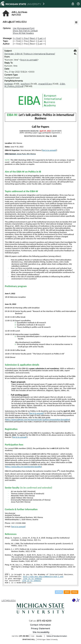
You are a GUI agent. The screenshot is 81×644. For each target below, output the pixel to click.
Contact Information (40, 625)
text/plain (9, 84)
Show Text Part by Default (25, 31)
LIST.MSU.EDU (9, 601)
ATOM (59, 592)
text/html (25, 84)
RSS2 (75, 592)
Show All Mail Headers (23, 33)
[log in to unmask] (29, 60)
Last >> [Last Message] (42, 38)
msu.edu (39, 636)
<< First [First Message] (17, 38)
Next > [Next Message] (33, 38)
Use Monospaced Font (24, 28)
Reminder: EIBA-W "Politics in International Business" (30, 54)
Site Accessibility (41, 632)
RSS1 (67, 592)
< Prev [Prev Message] (25, 38)
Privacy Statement (40, 629)
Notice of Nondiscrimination (57, 636)
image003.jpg (45, 84)
